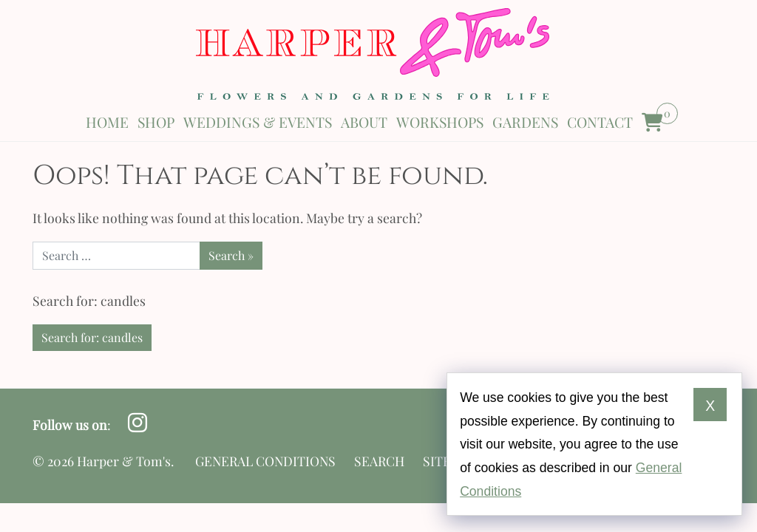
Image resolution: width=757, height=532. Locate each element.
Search (379, 461)
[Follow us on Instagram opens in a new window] (137, 423)
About (364, 122)
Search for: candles (92, 337)
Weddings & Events (258, 122)
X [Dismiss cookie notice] (710, 406)
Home (107, 122)
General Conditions (265, 461)
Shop (156, 122)
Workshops (440, 122)
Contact (600, 122)
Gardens (525, 122)
